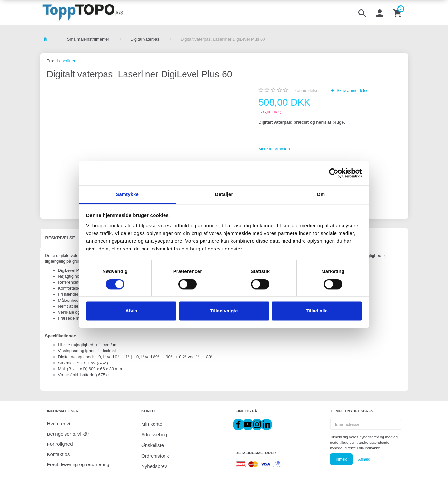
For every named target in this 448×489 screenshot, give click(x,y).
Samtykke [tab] (127, 194)
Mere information (274, 149)
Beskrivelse (60, 238)
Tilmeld (341, 459)
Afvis (131, 311)
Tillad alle (317, 311)
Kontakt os (59, 454)
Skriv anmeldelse (352, 91)
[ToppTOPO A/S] (83, 13)
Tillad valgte (224, 311)
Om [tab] (321, 194)
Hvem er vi (59, 424)
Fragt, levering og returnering (78, 464)
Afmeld (364, 459)
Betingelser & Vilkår (68, 434)
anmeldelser (307, 91)
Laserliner (66, 61)
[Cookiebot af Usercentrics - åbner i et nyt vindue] (334, 173)
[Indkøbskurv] (398, 13)
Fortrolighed (60, 444)
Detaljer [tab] (224, 194)
